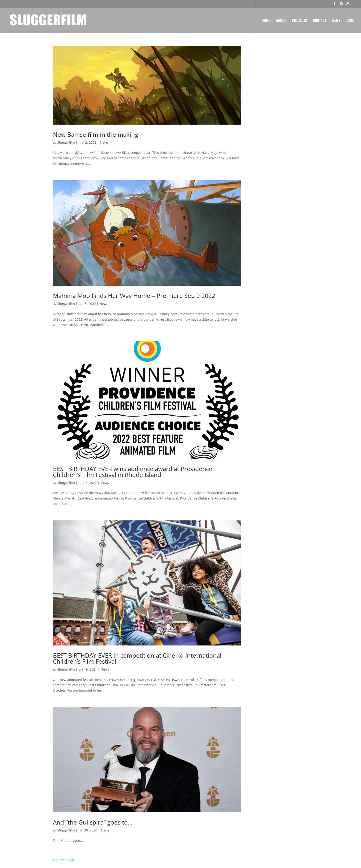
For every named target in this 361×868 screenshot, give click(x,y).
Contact (320, 21)
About (281, 21)
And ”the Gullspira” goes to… (93, 822)
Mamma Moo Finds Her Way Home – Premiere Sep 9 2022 (134, 296)
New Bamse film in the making (96, 134)
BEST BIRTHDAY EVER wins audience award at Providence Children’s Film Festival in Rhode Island (133, 472)
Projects (299, 21)
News (336, 21)
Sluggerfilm (66, 142)
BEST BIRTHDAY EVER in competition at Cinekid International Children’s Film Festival (137, 658)
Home (266, 21)
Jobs (350, 21)
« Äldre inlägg (64, 860)
